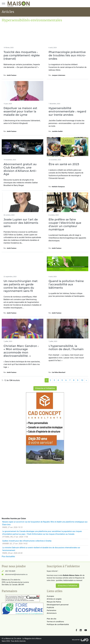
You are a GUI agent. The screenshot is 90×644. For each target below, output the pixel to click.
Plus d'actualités (8, 557)
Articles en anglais (54, 599)
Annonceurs (52, 613)
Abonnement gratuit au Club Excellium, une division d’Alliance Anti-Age (20, 169)
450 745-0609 (10, 571)
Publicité (50, 607)
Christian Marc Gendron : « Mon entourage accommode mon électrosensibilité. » (21, 351)
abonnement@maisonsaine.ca (16, 574)
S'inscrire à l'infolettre (45, 388)
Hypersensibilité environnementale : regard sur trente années (67, 111)
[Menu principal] (3, 4)
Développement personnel (58, 605)
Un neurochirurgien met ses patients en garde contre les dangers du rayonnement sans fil (21, 286)
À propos (50, 596)
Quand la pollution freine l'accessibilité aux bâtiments (66, 284)
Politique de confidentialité (58, 624)
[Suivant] (86, 380)
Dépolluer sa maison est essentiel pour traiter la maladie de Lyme (20, 111)
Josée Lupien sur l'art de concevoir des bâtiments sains (21, 223)
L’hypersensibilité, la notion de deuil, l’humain (66, 348)
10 (82, 380)
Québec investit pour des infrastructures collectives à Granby (27, 541)
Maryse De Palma (54, 602)
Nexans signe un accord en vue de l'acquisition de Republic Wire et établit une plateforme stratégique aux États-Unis (45, 523)
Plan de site (52, 619)
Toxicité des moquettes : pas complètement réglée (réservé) (22, 55)
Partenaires (51, 610)
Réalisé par (76, 640)
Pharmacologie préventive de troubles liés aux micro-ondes (67, 55)
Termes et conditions (55, 622)
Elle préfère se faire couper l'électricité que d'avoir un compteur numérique (65, 224)
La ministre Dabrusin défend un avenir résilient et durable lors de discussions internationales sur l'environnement (41, 549)
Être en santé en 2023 (64, 164)
